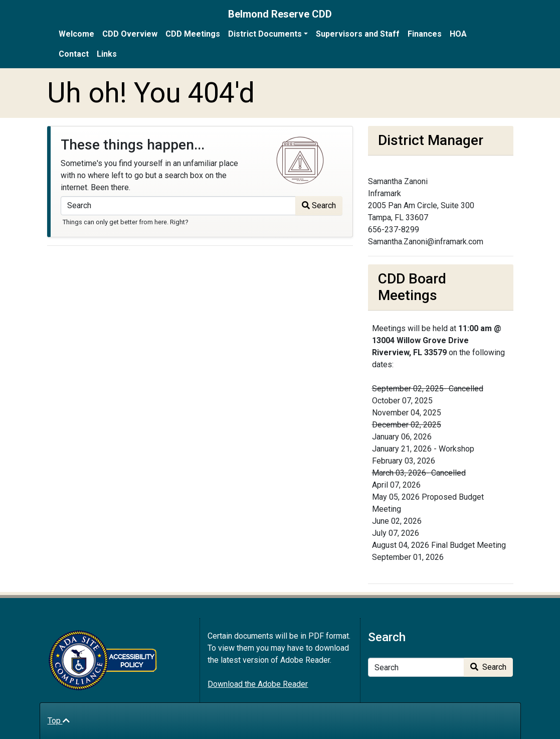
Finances (425, 34)
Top (59, 721)
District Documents (265, 34)
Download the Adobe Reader (258, 684)
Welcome (76, 34)
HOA (458, 34)
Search (319, 205)
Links (107, 54)
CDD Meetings (193, 34)
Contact (74, 54)
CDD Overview (130, 34)
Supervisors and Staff (358, 34)
